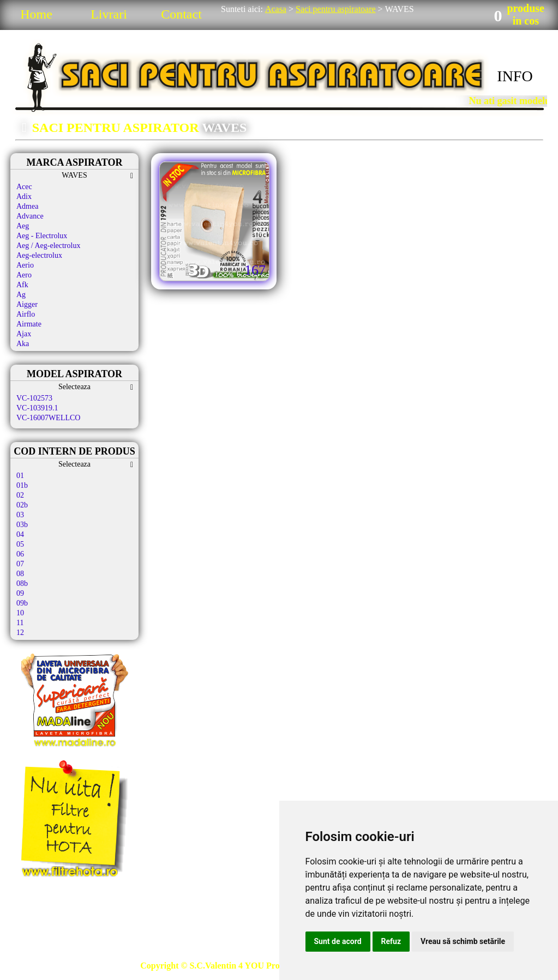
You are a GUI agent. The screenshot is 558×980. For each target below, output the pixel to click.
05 (20, 544)
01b (22, 485)
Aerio (25, 265)
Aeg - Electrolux (42, 236)
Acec (24, 187)
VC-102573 (34, 398)
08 (20, 574)
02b (22, 505)
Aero (24, 275)
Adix (24, 196)
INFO (515, 76)
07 (20, 564)
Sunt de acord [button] (338, 941)
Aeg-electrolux (39, 255)
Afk (22, 285)
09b (22, 603)
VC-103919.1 (37, 408)
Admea (27, 206)
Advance (30, 216)
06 (20, 554)
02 (20, 495)
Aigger (27, 304)
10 (20, 613)
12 (20, 633)
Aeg (23, 226)
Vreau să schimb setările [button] (463, 941)
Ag (21, 295)
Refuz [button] (391, 941)
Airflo (26, 314)
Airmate (29, 324)
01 (20, 476)
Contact (181, 14)
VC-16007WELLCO (48, 418)
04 (20, 534)
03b (22, 525)
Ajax (24, 334)
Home (36, 14)
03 (20, 515)
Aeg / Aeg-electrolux (48, 246)
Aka (23, 344)
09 (20, 593)
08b (22, 583)
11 (20, 623)
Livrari (109, 14)
